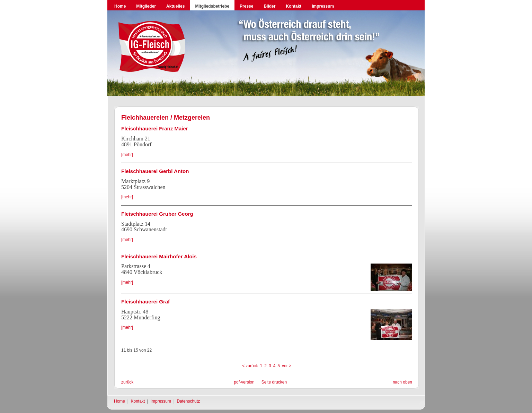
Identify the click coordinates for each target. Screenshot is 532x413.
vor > (287, 366)
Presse (246, 6)
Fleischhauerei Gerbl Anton (155, 171)
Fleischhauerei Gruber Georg (157, 214)
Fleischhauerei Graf (145, 302)
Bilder (269, 6)
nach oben (402, 382)
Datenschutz (188, 401)
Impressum (323, 6)
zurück (127, 382)
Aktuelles (175, 6)
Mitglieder (146, 6)
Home (120, 6)
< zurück (250, 366)
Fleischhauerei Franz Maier (155, 128)
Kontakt (294, 6)
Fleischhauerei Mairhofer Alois (159, 256)
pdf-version (244, 382)
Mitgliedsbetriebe (212, 6)
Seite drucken (274, 382)
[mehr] (127, 155)
